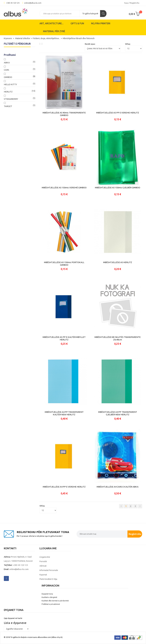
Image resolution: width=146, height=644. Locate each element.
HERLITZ (8, 92)
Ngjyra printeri (101, 23)
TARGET (8, 106)
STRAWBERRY (11, 99)
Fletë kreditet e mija (48, 579)
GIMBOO (8, 77)
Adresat (43, 566)
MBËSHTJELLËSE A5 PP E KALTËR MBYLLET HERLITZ (64, 338)
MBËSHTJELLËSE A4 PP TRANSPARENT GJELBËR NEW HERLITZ (118, 413)
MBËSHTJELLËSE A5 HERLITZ (118, 262)
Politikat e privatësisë (51, 604)
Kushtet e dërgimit (49, 597)
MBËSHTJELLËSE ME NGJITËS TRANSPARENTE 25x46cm (118, 338)
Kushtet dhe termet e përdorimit (55, 601)
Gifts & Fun (77, 23)
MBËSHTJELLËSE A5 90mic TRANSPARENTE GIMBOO (64, 114)
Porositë (43, 561)
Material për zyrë (54, 31)
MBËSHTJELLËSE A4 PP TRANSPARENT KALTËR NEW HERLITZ (64, 413)
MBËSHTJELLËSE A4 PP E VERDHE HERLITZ (64, 487)
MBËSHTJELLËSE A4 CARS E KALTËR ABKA (118, 487)
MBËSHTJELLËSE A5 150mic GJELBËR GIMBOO (118, 188)
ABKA (7, 63)
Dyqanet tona (47, 594)
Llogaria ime (45, 557)
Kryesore (8, 38)
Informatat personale (49, 570)
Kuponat (43, 575)
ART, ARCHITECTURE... (51, 23)
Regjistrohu (135, 534)
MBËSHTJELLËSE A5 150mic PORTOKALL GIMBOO (64, 264)
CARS (6, 70)
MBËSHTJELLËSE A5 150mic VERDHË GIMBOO (64, 188)
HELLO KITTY (10, 84)
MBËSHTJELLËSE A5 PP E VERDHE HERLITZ (118, 113)
